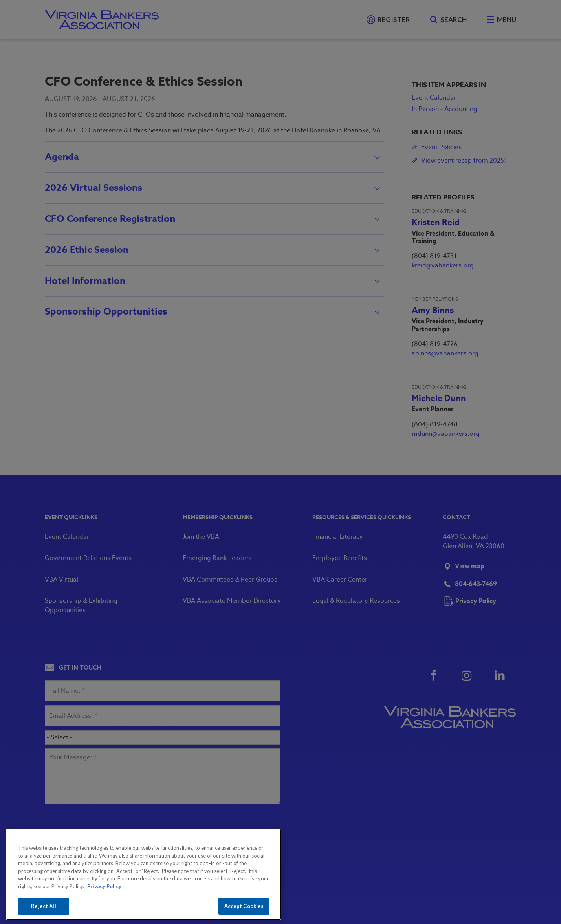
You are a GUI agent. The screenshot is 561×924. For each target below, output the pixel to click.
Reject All (43, 906)
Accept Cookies (244, 906)
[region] (144, 874)
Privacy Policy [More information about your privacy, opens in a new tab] (104, 886)
